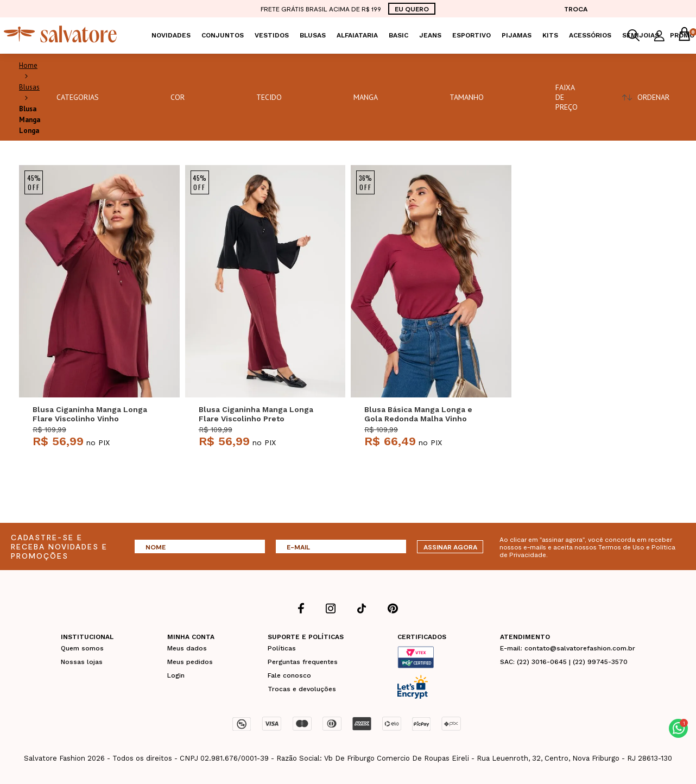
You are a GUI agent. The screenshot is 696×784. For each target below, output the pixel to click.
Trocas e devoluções (302, 689)
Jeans (430, 35)
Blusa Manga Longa (30, 120)
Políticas (282, 648)
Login (176, 675)
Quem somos (82, 648)
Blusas (313, 35)
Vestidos (272, 35)
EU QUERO (412, 9)
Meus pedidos (190, 662)
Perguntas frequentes (303, 662)
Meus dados (187, 648)
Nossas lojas (82, 662)
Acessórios (590, 35)
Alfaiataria (357, 35)
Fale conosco (289, 675)
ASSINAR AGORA (450, 547)
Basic (398, 35)
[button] (678, 728)
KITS (550, 35)
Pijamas (517, 35)
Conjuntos (223, 35)
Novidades (171, 35)
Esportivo (472, 35)
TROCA (576, 9)
